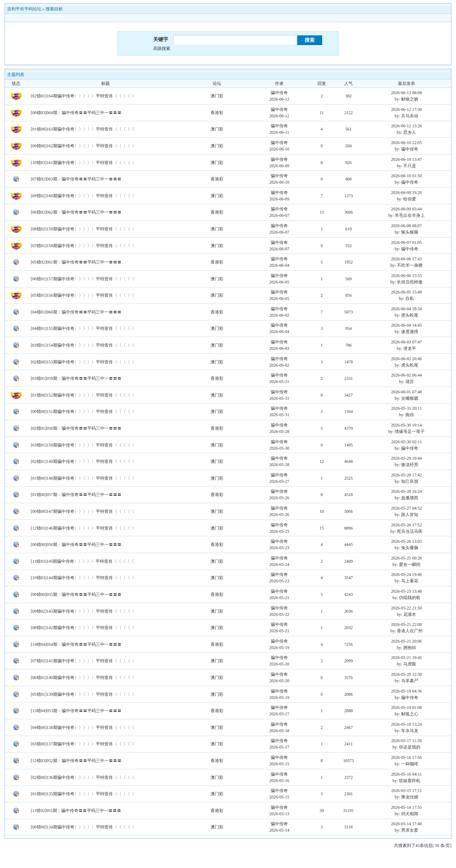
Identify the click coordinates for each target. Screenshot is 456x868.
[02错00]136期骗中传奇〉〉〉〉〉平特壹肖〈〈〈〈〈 (83, 777)
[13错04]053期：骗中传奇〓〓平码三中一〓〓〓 (76, 711)
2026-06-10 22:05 (406, 143)
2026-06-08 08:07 (406, 226)
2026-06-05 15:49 (406, 292)
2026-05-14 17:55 (406, 807)
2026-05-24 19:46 (406, 575)
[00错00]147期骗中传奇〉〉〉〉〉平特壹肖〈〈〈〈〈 (83, 511)
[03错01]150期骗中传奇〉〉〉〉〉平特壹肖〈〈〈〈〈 (83, 445)
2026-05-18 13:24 (406, 724)
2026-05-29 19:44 (406, 458)
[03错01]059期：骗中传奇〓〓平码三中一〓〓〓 (76, 378)
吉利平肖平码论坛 (24, 9)
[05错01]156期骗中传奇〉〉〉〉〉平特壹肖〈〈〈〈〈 (83, 295)
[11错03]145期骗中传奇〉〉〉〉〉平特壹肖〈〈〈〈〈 (83, 561)
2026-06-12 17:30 (406, 109)
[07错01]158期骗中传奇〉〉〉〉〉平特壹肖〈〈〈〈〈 (83, 246)
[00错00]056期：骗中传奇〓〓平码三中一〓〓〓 (76, 545)
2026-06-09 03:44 (406, 209)
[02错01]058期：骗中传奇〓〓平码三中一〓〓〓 (76, 428)
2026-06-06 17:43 (406, 259)
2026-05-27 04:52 (406, 508)
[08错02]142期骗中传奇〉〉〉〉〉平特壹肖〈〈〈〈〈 (83, 628)
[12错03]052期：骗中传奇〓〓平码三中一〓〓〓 (76, 761)
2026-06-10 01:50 (406, 176)
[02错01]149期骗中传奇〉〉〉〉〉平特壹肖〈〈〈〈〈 (83, 461)
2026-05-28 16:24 (406, 491)
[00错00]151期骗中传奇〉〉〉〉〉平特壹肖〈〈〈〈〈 (83, 412)
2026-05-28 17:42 (406, 475)
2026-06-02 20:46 (406, 359)
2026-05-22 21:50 (406, 608)
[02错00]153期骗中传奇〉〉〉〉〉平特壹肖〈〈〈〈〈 (83, 362)
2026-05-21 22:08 (406, 624)
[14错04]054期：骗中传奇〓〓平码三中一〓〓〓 (76, 644)
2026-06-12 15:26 (406, 126)
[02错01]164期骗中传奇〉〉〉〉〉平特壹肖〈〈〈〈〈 (83, 96)
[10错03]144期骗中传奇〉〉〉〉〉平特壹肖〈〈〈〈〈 (83, 578)
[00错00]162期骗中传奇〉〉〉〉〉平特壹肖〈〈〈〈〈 (83, 146)
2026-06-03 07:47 (406, 342)
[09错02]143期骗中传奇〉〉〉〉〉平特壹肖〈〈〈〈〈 (83, 611)
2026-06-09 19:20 (406, 193)
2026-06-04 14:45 (406, 325)
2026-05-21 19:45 (406, 658)
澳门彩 (217, 96)
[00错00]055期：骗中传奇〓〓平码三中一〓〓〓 (76, 594)
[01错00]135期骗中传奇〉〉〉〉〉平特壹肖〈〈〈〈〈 (83, 794)
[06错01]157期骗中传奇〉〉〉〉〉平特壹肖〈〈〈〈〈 (83, 279)
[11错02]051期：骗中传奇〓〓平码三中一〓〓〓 (76, 811)
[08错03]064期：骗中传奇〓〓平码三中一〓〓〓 (76, 113)
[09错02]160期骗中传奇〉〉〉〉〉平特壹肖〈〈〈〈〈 (83, 196)
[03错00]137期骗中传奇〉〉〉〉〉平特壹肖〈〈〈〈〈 (83, 744)
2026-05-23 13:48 (406, 591)
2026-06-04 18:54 (406, 309)
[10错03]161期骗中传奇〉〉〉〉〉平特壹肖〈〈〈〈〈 (83, 163)
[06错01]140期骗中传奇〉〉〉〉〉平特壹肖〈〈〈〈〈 (83, 678)
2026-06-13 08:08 (406, 93)
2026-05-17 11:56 (406, 741)
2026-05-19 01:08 (406, 708)
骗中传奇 (279, 93)
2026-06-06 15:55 (406, 276)
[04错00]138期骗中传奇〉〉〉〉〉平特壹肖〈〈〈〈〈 (83, 727)
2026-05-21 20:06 (406, 641)
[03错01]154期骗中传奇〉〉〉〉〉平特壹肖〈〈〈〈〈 (83, 345)
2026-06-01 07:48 (406, 392)
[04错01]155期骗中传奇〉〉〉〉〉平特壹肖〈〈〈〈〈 (83, 328)
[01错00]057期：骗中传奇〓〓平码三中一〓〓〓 (76, 495)
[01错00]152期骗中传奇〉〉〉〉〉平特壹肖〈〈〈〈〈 (83, 395)
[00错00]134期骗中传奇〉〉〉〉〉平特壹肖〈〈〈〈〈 (83, 827)
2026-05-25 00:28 (406, 558)
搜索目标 (54, 9)
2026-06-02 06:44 (406, 375)
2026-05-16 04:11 (406, 774)
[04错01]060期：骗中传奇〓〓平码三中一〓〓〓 (76, 312)
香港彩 (217, 113)
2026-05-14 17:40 (406, 824)
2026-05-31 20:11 (406, 408)
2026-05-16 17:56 (406, 757)
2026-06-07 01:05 (406, 242)
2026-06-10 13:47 (406, 159)
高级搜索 (162, 48)
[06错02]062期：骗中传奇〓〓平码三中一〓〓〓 (76, 212)
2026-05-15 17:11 (406, 791)
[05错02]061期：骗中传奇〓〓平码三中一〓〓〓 (76, 262)
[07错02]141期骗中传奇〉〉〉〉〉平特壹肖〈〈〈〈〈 (83, 661)
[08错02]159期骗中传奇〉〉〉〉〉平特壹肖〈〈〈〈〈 (83, 229)
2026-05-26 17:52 (406, 525)
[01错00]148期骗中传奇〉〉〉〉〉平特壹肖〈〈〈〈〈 (83, 478)
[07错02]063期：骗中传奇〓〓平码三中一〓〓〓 (76, 179)
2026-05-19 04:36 (406, 691)
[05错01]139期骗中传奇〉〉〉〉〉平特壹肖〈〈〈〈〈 (83, 694)
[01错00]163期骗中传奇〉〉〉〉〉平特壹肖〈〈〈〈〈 (83, 129)
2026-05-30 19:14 (406, 425)
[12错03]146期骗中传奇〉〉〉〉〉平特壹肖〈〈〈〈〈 (83, 528)
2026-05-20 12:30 (406, 674)
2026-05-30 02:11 (406, 442)
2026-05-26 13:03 (406, 541)
